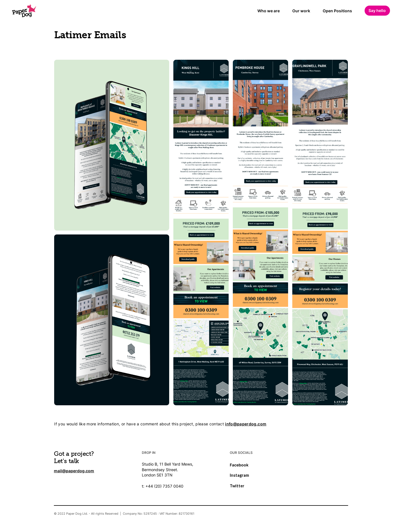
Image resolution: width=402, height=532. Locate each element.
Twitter (237, 486)
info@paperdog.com (246, 424)
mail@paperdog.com (74, 471)
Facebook (239, 465)
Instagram (239, 475)
